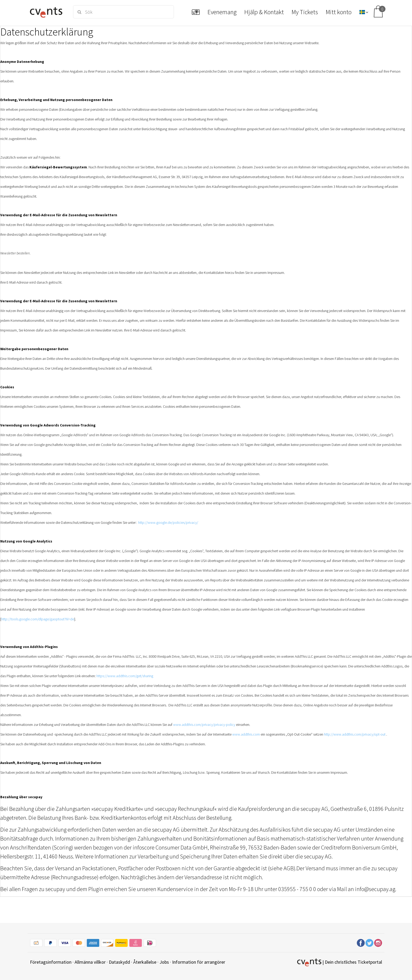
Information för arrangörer (199, 962)
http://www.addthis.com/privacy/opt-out (355, 734)
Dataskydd (119, 962)
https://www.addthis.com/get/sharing (125, 676)
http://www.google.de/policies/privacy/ (168, 522)
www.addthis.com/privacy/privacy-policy (204, 725)
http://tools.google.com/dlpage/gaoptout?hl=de (38, 619)
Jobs (164, 962)
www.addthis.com (246, 734)
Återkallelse (145, 962)
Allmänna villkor (90, 962)
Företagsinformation (51, 962)
